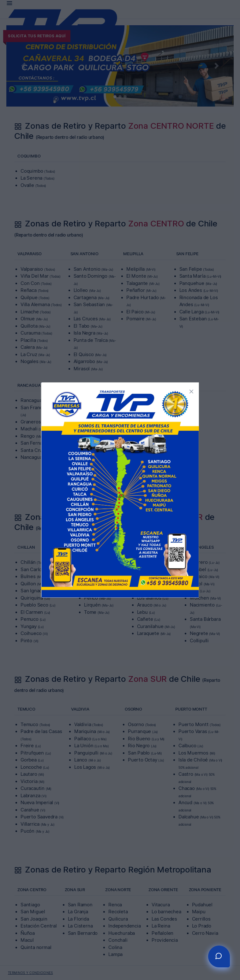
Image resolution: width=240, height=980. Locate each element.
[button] (191, 391)
